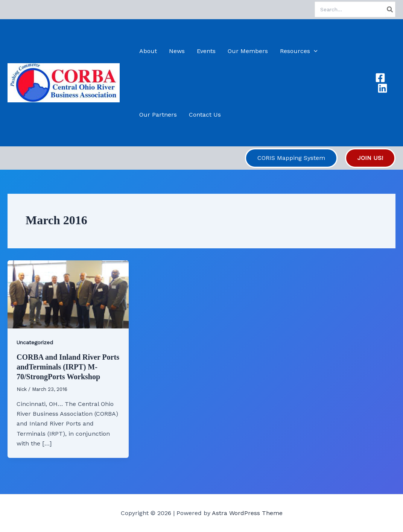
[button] (291, 158)
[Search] (390, 9)
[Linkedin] (382, 88)
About (148, 51)
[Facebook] (380, 78)
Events (206, 51)
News (177, 51)
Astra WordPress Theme (247, 513)
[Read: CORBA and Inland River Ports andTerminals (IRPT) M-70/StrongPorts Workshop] (68, 294)
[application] (314, 51)
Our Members (248, 51)
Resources (299, 51)
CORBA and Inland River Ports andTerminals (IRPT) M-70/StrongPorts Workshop (68, 367)
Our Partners (158, 115)
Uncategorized (35, 342)
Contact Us (205, 115)
